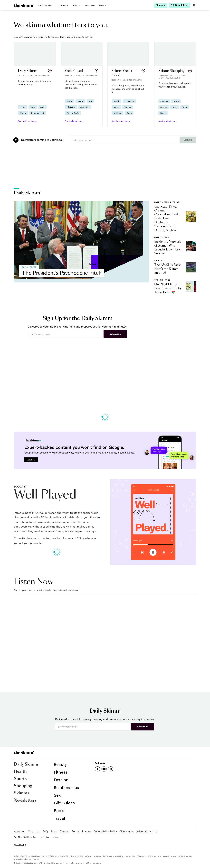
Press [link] (54, 831)
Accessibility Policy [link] (105, 831)
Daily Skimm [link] (45, 5)
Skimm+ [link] (22, 793)
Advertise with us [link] (147, 831)
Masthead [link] (34, 831)
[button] (35, 85)
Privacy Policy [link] (69, 863)
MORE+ (102, 5)
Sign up (188, 140)
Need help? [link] (20, 845)
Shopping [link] (89, 5)
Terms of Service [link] (88, 863)
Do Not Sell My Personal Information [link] (36, 837)
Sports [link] (76, 5)
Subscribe (115, 334)
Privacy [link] (86, 831)
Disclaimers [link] (127, 831)
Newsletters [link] (25, 800)
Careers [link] (64, 831)
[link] (24, 5)
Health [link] (64, 5)
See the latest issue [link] (27, 121)
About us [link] (20, 831)
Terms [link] (76, 831)
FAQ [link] (45, 831)
